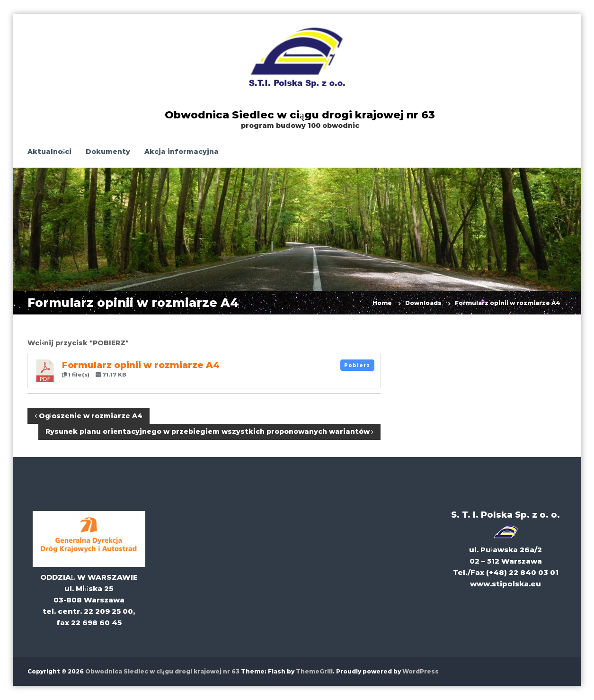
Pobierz (357, 365)
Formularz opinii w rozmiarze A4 (141, 365)
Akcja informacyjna (182, 152)
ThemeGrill (314, 671)
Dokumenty (108, 152)
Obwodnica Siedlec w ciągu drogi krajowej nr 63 (300, 115)
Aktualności (49, 152)
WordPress (421, 671)
